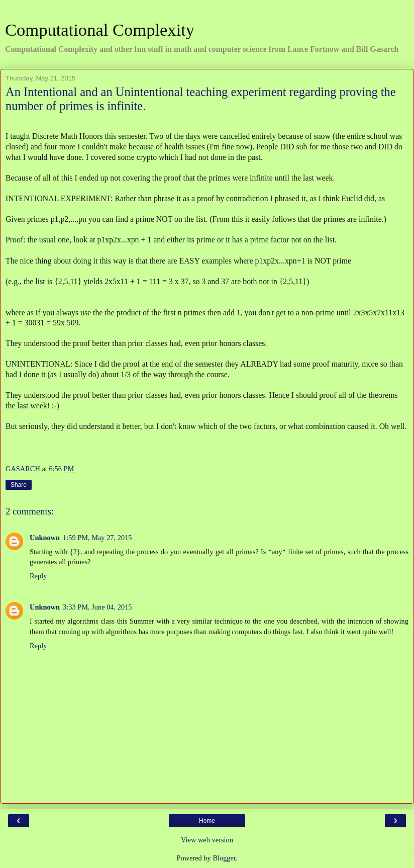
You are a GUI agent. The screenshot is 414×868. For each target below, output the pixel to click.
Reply (38, 576)
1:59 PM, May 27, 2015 (97, 538)
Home (207, 821)
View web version (207, 840)
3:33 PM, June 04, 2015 (97, 607)
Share (19, 485)
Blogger (224, 858)
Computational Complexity (100, 30)
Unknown (45, 538)
